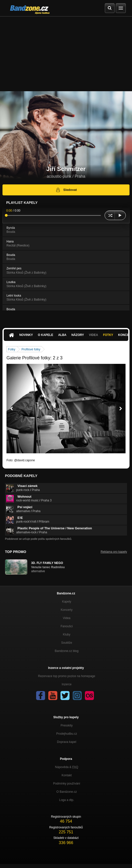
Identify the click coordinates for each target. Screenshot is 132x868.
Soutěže (66, 643)
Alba (62, 335)
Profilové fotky (31, 349)
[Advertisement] (66, 54)
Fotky (108, 335)
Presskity (67, 725)
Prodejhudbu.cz (67, 734)
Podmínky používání (67, 784)
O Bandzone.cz (66, 792)
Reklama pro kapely (114, 552)
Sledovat (66, 190)
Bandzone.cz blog (67, 651)
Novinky (26, 335)
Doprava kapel (67, 742)
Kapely (67, 602)
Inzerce (67, 684)
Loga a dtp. (66, 800)
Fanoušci (67, 626)
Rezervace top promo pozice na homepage (67, 676)
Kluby (66, 634)
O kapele (45, 335)
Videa (94, 335)
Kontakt (67, 775)
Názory (78, 335)
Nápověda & (67, 767)
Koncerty (67, 610)
